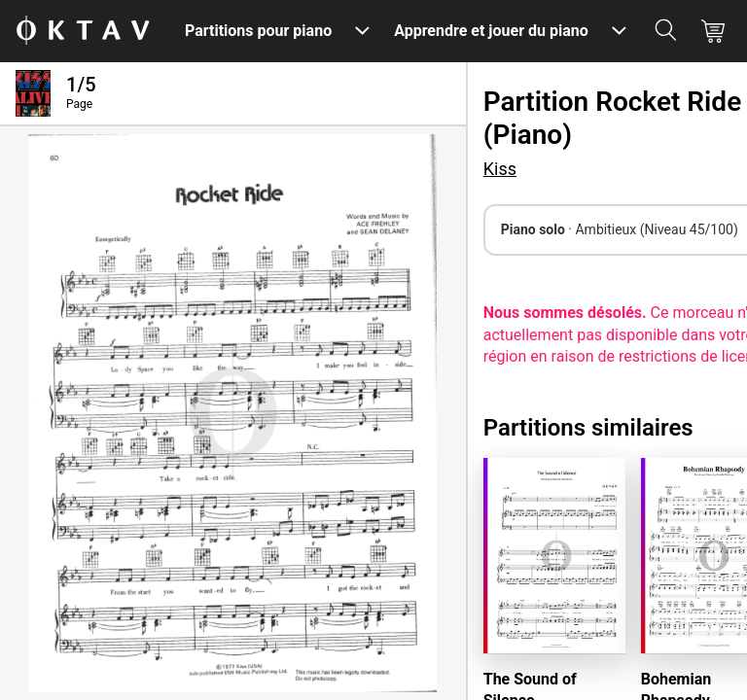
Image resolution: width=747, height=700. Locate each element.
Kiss (500, 169)
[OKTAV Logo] (83, 32)
